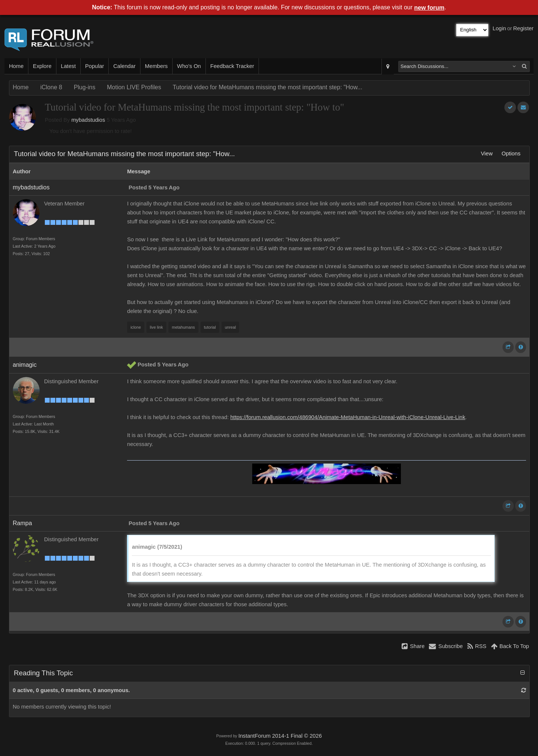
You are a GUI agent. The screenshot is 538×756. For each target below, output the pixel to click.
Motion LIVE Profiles (134, 87)
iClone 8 (51, 87)
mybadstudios (88, 120)
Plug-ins (84, 87)
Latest (68, 66)
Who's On (189, 66)
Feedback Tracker (232, 66)
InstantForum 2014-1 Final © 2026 (280, 736)
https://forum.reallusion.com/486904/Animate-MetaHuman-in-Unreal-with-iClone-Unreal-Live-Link (348, 417)
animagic (25, 365)
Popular (95, 66)
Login (500, 28)
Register (523, 28)
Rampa (22, 523)
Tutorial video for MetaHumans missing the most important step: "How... (268, 87)
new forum (429, 8)
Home (16, 66)
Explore (42, 66)
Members (156, 66)
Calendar (124, 66)
